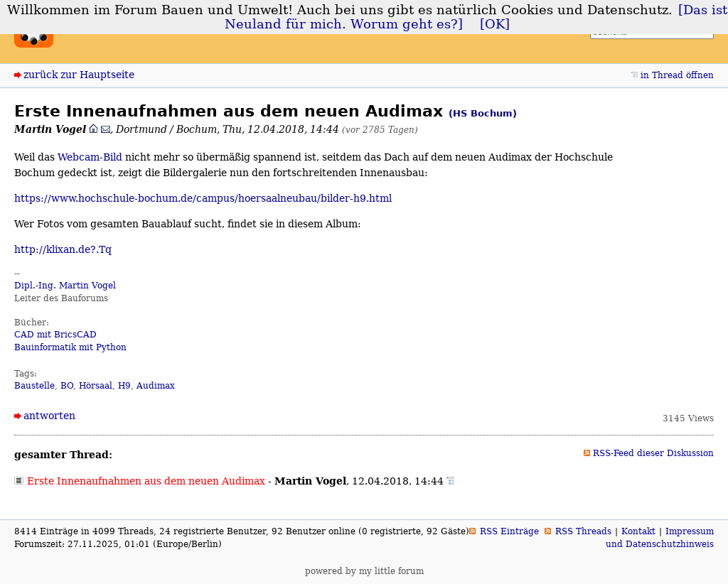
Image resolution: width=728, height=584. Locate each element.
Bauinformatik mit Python (70, 347)
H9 (124, 386)
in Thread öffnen (677, 75)
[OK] (495, 24)
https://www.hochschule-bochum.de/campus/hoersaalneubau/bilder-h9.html (203, 198)
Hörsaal (96, 386)
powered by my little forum (364, 571)
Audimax (156, 386)
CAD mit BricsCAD (55, 335)
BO (67, 386)
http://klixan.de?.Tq (63, 249)
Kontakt (638, 531)
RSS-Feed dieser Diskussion (653, 453)
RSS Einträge (509, 531)
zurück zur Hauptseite (79, 75)
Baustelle (34, 386)
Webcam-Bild (90, 157)
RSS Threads (583, 531)
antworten (49, 416)
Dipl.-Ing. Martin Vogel (65, 286)
